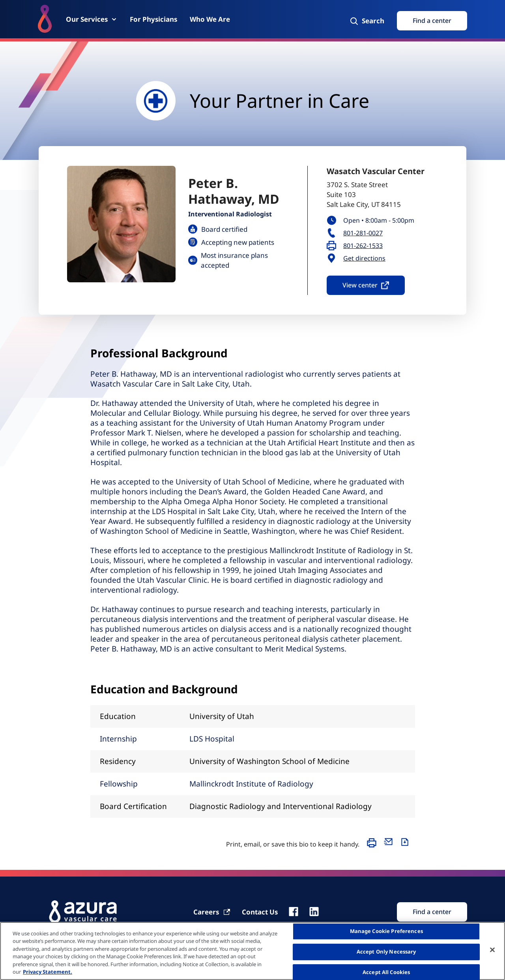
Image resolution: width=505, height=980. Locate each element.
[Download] (407, 847)
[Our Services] (92, 19)
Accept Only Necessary (386, 952)
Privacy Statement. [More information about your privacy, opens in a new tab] (48, 972)
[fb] (294, 912)
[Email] (390, 847)
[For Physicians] (153, 19)
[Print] (374, 847)
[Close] (492, 950)
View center (366, 285)
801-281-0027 (363, 233)
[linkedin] (314, 912)
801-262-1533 (363, 246)
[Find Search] (432, 912)
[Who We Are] (210, 19)
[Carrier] (212, 912)
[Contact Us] (260, 912)
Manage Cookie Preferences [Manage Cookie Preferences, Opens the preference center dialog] (386, 931)
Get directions (364, 258)
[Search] (367, 21)
